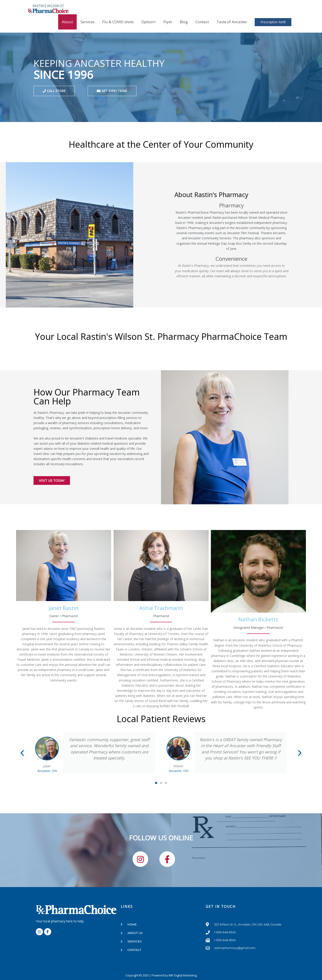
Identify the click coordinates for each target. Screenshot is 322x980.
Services (88, 22)
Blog (184, 22)
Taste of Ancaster (232, 22)
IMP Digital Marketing (183, 975)
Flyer (168, 22)
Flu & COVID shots (118, 22)
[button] (22, 753)
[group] (64, 606)
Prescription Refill (273, 22)
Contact (202, 22)
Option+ (149, 22)
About (67, 22)
